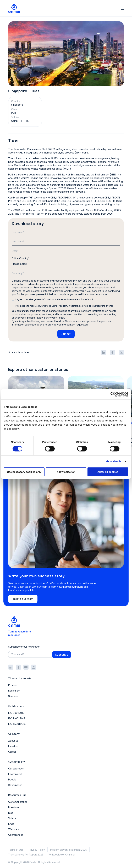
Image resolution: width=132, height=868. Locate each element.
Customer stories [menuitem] (18, 802)
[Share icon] (104, 352)
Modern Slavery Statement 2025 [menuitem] (68, 850)
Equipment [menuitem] (14, 691)
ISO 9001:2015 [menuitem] (16, 713)
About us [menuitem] (13, 741)
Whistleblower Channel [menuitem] (62, 855)
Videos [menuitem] (12, 818)
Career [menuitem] (12, 752)
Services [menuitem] (13, 696)
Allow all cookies (108, 472)
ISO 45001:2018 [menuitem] (17, 724)
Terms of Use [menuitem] (16, 850)
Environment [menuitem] (15, 774)
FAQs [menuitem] (11, 824)
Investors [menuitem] (13, 746)
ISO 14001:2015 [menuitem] (17, 718)
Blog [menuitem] (11, 813)
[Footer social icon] (11, 667)
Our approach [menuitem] (16, 769)
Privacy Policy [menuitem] (37, 850)
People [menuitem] (12, 780)
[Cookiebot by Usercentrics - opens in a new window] (113, 394)
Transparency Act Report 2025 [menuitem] (26, 855)
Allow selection (66, 472)
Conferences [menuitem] (16, 835)
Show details (114, 461)
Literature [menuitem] (14, 807)
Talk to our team (23, 599)
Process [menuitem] (13, 685)
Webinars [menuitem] (14, 829)
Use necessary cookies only (24, 472)
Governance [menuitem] (15, 785)
